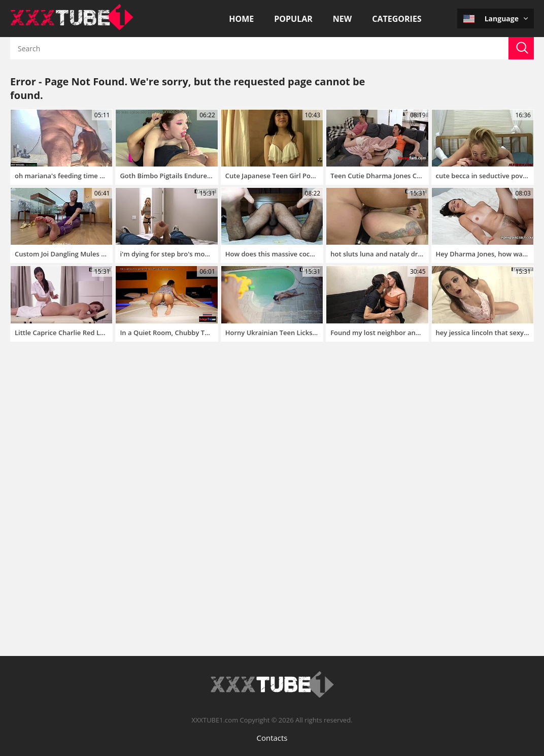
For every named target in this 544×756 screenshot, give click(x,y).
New (342, 19)
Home (241, 19)
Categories (397, 19)
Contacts (272, 738)
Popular (293, 19)
